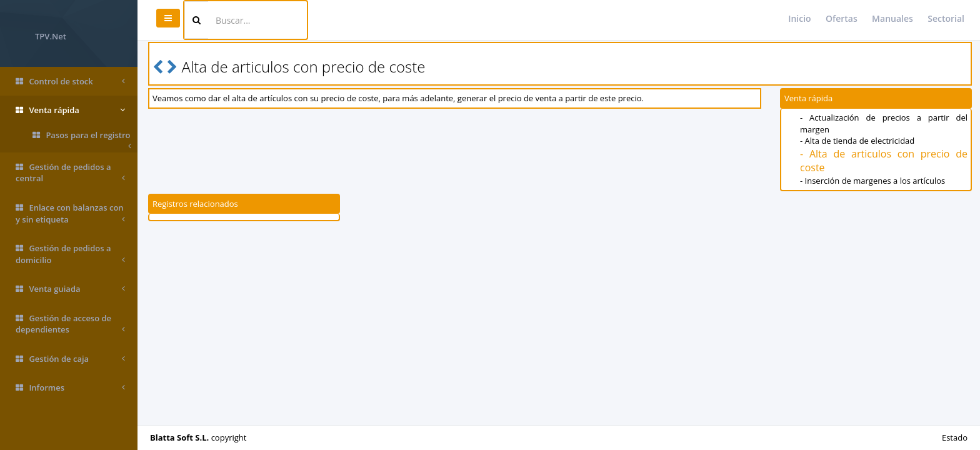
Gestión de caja (70, 359)
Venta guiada (70, 289)
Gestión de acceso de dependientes (70, 324)
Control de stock (70, 82)
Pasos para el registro (82, 137)
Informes (70, 388)
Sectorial (946, 18)
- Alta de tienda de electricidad (857, 141)
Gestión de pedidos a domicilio (70, 254)
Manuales (892, 18)
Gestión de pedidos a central (70, 173)
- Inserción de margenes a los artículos (872, 181)
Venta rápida (70, 110)
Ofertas (842, 18)
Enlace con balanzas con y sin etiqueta (70, 213)
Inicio (799, 18)
